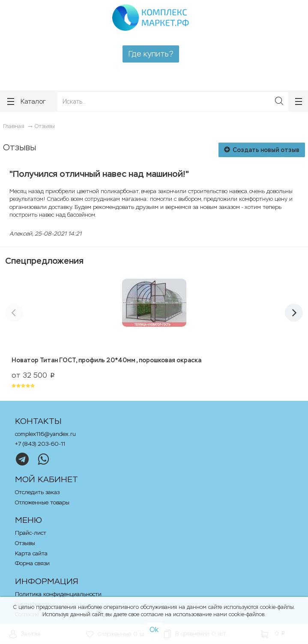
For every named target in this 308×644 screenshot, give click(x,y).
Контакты (38, 421)
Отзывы (45, 126)
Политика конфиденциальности (58, 594)
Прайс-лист (31, 533)
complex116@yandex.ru (45, 434)
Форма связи (32, 563)
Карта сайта (31, 553)
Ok (154, 630)
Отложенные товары (42, 502)
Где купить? (151, 54)
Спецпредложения (44, 261)
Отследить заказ (37, 492)
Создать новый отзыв (262, 150)
